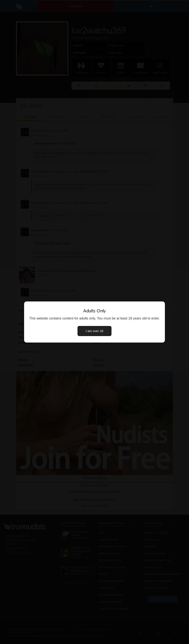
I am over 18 (94, 331)
